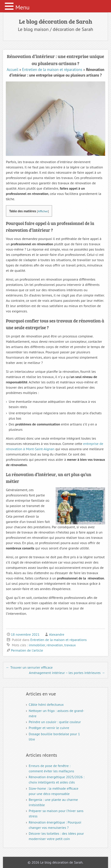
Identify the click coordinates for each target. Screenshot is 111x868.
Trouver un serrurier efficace (29, 667)
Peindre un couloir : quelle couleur (55, 722)
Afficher (43, 211)
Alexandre (57, 634)
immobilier (37, 645)
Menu (22, 7)
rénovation (55, 645)
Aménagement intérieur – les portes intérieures (67, 673)
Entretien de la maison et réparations (52, 70)
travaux (70, 645)
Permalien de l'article (27, 650)
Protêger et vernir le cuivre (49, 728)
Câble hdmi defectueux (46, 704)
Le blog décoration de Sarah (55, 21)
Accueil (13, 70)
